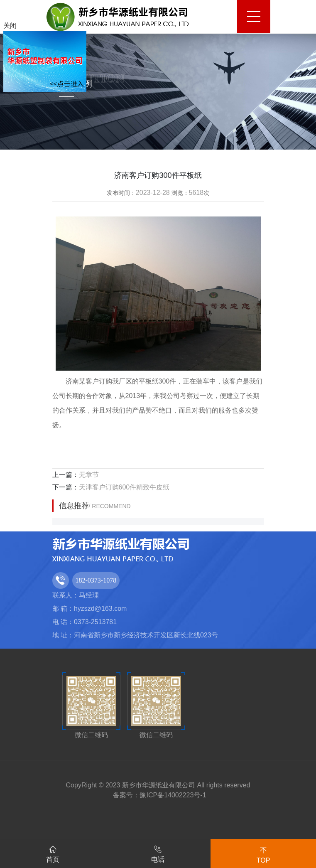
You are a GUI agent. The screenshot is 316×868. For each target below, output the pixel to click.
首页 (53, 853)
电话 (158, 853)
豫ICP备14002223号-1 (173, 795)
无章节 (89, 475)
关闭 (10, 26)
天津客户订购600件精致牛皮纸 (124, 487)
